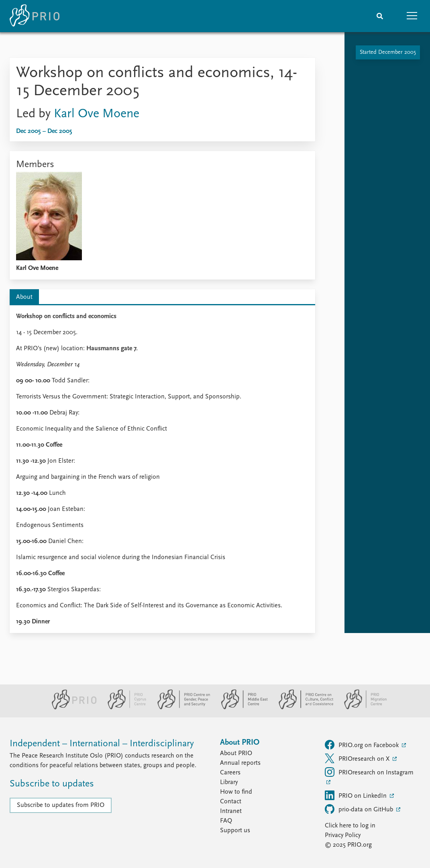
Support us (235, 831)
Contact (231, 802)
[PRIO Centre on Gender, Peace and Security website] (180, 708)
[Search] (380, 16)
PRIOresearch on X (358, 758)
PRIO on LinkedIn (357, 795)
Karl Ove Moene (97, 114)
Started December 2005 (388, 52)
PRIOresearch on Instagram (369, 772)
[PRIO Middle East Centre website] (241, 708)
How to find (236, 792)
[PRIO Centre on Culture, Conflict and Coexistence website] (303, 708)
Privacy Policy (343, 835)
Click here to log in (350, 826)
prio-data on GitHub (360, 809)
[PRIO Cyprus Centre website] (124, 708)
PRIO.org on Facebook (363, 745)
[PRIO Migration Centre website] (361, 708)
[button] (412, 16)
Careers (230, 773)
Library (229, 782)
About (24, 297)
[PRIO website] (71, 708)
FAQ (226, 821)
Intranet (231, 811)
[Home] (35, 16)
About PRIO (236, 754)
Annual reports (240, 763)
